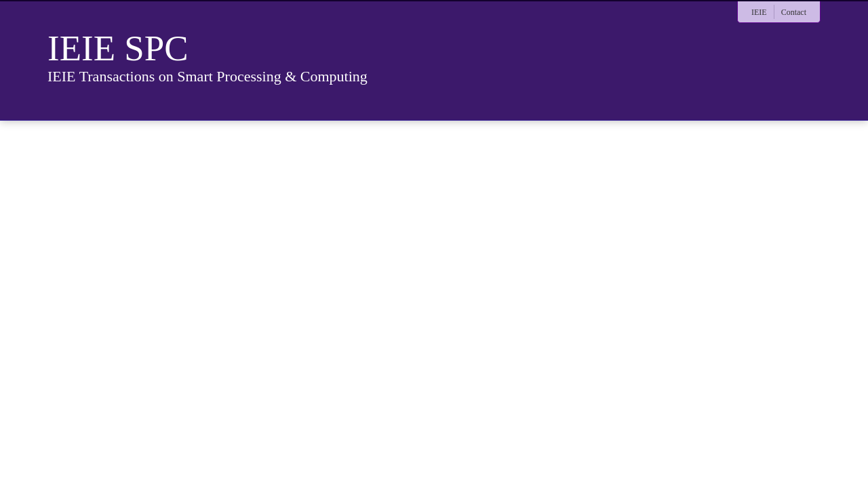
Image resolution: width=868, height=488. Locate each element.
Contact (794, 12)
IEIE (759, 12)
